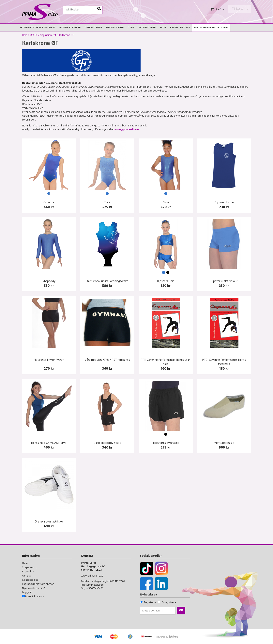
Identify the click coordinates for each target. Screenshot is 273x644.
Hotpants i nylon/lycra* (49, 360)
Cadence (49, 203)
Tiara (107, 203)
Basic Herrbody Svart (107, 443)
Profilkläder (115, 28)
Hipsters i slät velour (224, 282)
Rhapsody (49, 282)
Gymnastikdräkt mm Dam (38, 28)
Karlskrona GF (66, 36)
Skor (163, 28)
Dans (131, 28)
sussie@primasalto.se (127, 130)
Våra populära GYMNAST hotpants (107, 360)
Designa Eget (93, 28)
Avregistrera (169, 603)
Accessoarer (147, 28)
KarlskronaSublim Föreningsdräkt (107, 282)
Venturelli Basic (224, 443)
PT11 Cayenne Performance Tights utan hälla (166, 362)
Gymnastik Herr (70, 28)
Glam (166, 203)
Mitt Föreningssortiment (211, 28)
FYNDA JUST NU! (180, 28)
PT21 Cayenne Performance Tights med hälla (224, 362)
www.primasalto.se (92, 576)
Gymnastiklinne (224, 203)
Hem (25, 36)
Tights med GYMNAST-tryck (49, 443)
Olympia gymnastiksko (49, 522)
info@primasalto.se (92, 585)
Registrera (150, 603)
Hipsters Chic (166, 282)
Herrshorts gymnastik (166, 443)
